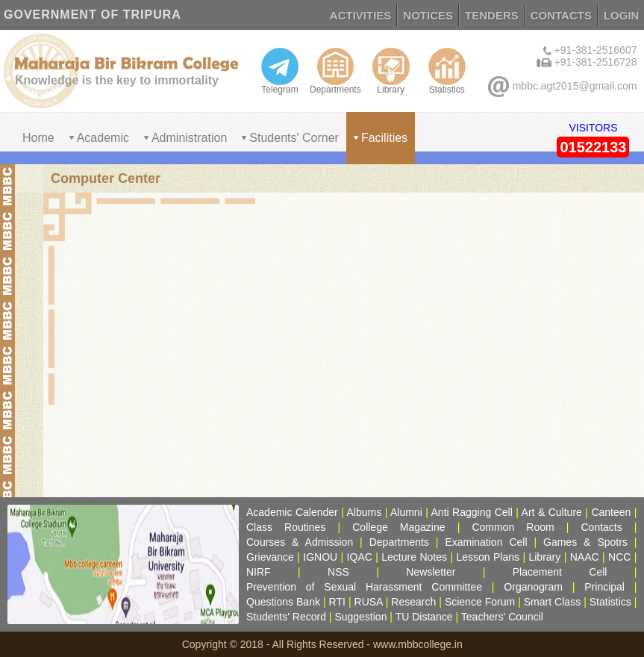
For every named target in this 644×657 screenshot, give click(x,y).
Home (38, 138)
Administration (189, 138)
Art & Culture (552, 512)
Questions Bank (283, 602)
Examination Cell (486, 542)
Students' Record (286, 617)
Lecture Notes (414, 557)
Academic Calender (292, 512)
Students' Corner (294, 138)
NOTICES (428, 15)
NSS (338, 572)
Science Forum (480, 602)
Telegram (280, 71)
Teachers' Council (502, 617)
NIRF (259, 572)
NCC (619, 557)
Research (413, 602)
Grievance (270, 557)
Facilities (384, 138)
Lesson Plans (488, 557)
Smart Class (552, 602)
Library (391, 71)
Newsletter (431, 572)
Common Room (513, 527)
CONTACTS (561, 15)
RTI (337, 602)
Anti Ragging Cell (472, 512)
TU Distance (424, 617)
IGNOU (320, 557)
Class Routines (286, 527)
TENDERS (492, 15)
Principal (604, 587)
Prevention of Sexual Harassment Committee (364, 587)
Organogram (533, 587)
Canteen (611, 512)
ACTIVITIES (361, 15)
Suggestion (360, 617)
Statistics (447, 71)
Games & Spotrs (585, 542)
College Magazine (398, 527)
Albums (365, 512)
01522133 (593, 147)
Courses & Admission (300, 542)
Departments (335, 71)
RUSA (369, 602)
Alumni (406, 512)
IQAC (360, 557)
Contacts (602, 527)
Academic (103, 138)
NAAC (585, 557)
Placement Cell (560, 572)
